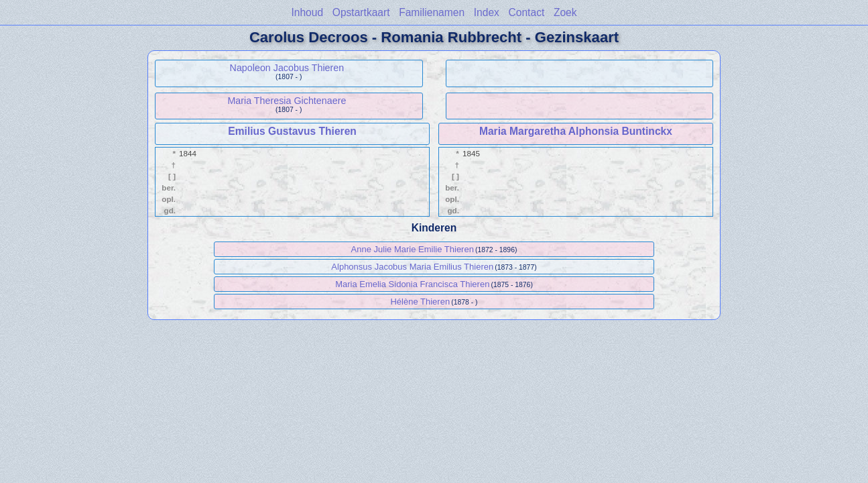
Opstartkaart (361, 12)
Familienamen (432, 12)
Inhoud (307, 12)
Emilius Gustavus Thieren (292, 131)
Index (487, 12)
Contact (527, 12)
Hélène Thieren (420, 302)
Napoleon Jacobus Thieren (287, 68)
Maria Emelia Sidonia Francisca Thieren (412, 284)
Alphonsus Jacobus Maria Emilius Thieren (412, 267)
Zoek (565, 12)
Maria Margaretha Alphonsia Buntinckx (576, 131)
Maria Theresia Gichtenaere (287, 101)
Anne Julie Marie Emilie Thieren (413, 249)
